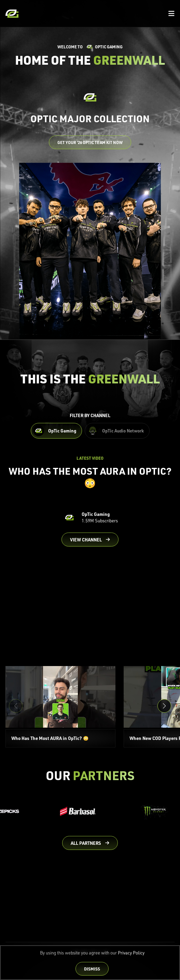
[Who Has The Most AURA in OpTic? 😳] (60, 707)
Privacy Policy (131, 953)
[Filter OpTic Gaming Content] (56, 431)
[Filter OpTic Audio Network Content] (117, 431)
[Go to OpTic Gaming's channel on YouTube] (90, 540)
